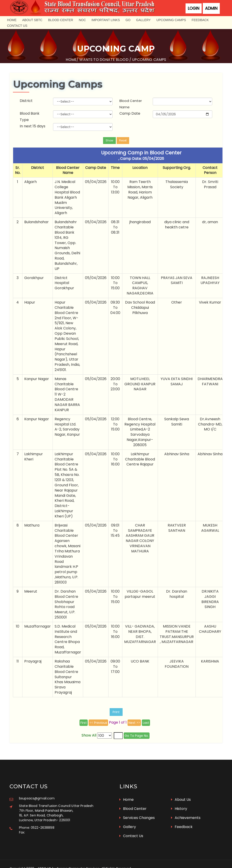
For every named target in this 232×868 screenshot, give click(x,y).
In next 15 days (33, 124)
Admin (211, 8)
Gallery (143, 20)
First (84, 720)
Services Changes (137, 807)
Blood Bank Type (30, 114)
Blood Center (60, 20)
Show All (89, 733)
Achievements (186, 807)
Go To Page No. (137, 733)
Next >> (134, 720)
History (179, 798)
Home (12, 20)
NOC (82, 20)
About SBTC (32, 20)
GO (128, 20)
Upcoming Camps (171, 20)
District (27, 98)
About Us (181, 789)
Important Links (106, 20)
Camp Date (130, 111)
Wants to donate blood (104, 60)
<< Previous (98, 720)
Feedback (200, 20)
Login (194, 8)
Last (146, 720)
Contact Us (17, 26)
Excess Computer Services (78, 858)
